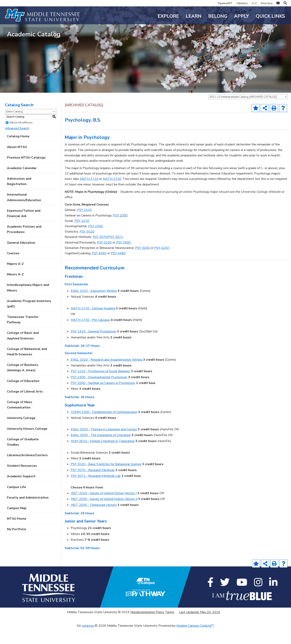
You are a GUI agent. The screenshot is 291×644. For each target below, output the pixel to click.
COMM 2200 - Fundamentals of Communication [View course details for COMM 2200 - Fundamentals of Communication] (104, 428)
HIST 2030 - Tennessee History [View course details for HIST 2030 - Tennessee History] (94, 520)
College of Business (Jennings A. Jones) (23, 383)
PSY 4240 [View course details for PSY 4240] (162, 263)
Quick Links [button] (270, 16)
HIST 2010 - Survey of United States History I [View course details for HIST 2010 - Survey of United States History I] (104, 509)
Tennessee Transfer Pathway (23, 335)
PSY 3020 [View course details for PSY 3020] (87, 247)
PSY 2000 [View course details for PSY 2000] (120, 231)
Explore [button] (168, 16)
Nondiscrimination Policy (147, 628)
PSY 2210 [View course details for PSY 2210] (82, 236)
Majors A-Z (15, 279)
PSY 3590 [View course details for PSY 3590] (123, 258)
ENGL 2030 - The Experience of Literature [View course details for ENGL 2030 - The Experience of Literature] (101, 451)
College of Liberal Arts (25, 407)
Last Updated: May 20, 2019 (200, 628)
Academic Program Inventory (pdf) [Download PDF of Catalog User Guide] (29, 319)
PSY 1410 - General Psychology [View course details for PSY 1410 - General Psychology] (93, 347)
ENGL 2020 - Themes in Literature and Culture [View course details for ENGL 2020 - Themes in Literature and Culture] (104, 445)
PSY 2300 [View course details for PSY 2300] (96, 242)
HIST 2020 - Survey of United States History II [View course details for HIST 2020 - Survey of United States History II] (104, 514)
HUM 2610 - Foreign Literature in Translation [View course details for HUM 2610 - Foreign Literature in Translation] (103, 457)
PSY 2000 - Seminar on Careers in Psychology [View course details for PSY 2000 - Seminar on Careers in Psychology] (103, 398)
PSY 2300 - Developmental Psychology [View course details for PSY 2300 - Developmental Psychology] (99, 393)
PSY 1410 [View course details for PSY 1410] (84, 225)
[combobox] (248, 112)
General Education (21, 258)
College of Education (23, 397)
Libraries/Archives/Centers (27, 471)
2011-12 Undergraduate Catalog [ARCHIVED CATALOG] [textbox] (243, 112)
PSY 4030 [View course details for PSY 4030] (143, 263)
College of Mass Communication (20, 420)
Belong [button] (218, 16)
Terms (170, 628)
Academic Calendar (22, 184)
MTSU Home (17, 534)
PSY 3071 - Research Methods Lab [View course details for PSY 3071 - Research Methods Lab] (96, 491)
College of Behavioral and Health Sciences (27, 367)
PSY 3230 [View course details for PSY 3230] (104, 258)
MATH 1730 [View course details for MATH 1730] (112, 194)
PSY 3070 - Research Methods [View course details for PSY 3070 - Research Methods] (93, 485)
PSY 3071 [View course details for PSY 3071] (116, 252)
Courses (13, 269)
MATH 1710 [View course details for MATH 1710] (89, 194)
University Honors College (27, 444)
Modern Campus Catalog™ (195, 641)
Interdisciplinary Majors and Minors (28, 303)
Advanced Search (17, 144)
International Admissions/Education (24, 213)
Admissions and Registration (19, 197)
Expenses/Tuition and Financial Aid (24, 229)
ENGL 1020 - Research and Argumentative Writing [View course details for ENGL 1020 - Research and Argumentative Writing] (106, 375)
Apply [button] (242, 16)
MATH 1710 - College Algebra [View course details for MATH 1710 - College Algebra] (93, 324)
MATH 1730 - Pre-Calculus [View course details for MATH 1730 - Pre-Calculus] (90, 335)
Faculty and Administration (28, 513)
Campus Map (17, 524)
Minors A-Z (15, 290)
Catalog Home (18, 152)
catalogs (88, 641)
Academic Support (21, 492)
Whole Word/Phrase (21, 138)
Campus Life (17, 503)
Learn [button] (194, 16)
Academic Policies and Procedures (24, 245)
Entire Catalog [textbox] (14, 127)
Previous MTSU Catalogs (26, 173)
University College (21, 434)
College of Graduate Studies (23, 457)
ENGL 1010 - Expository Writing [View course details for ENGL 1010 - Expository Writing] (94, 306)
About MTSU (17, 162)
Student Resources (22, 481)
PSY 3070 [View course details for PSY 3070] (100, 252)
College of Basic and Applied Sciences (23, 351)
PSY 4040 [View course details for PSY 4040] (99, 269)
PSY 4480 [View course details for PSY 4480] (118, 269)
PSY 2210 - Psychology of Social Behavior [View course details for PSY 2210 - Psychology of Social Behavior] (100, 387)
